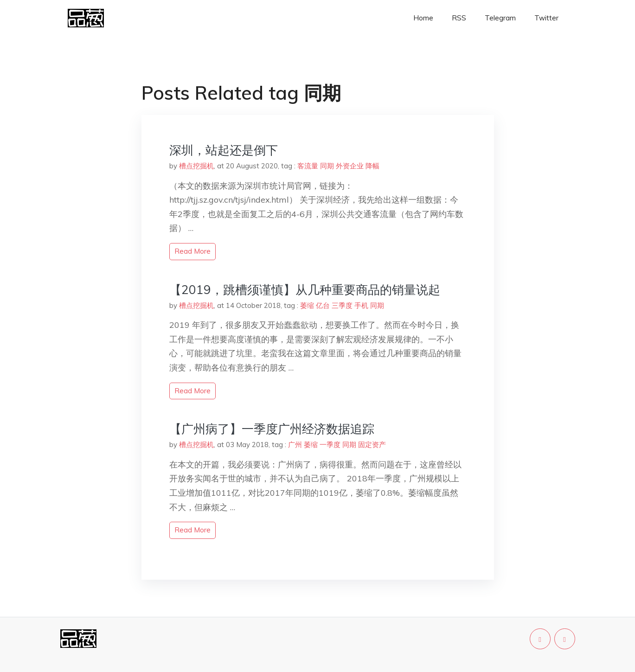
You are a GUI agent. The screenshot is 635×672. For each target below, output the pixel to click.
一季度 (330, 445)
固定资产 (372, 445)
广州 (295, 445)
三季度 (342, 305)
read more (192, 251)
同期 (327, 166)
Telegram (500, 18)
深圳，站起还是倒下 (224, 150)
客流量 (308, 166)
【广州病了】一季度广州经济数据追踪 (272, 429)
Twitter (546, 18)
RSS (459, 18)
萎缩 (307, 305)
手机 (361, 305)
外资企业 (350, 166)
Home (423, 18)
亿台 (323, 305)
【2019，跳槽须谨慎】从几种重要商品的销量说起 (305, 290)
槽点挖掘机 (196, 166)
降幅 (372, 166)
